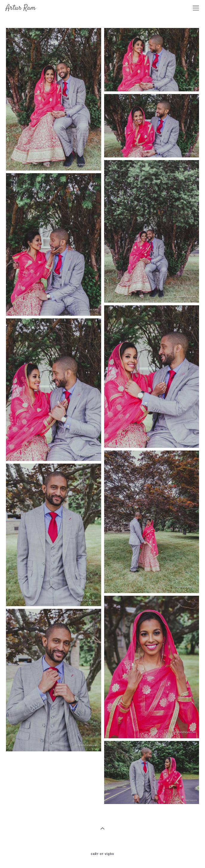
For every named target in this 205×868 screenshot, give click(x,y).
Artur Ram (21, 8)
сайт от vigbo (102, 854)
